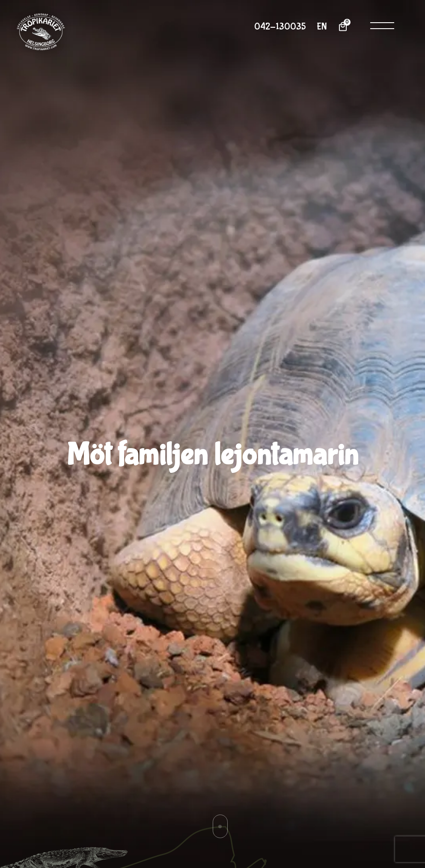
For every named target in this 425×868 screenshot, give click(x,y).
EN (322, 27)
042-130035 (280, 27)
